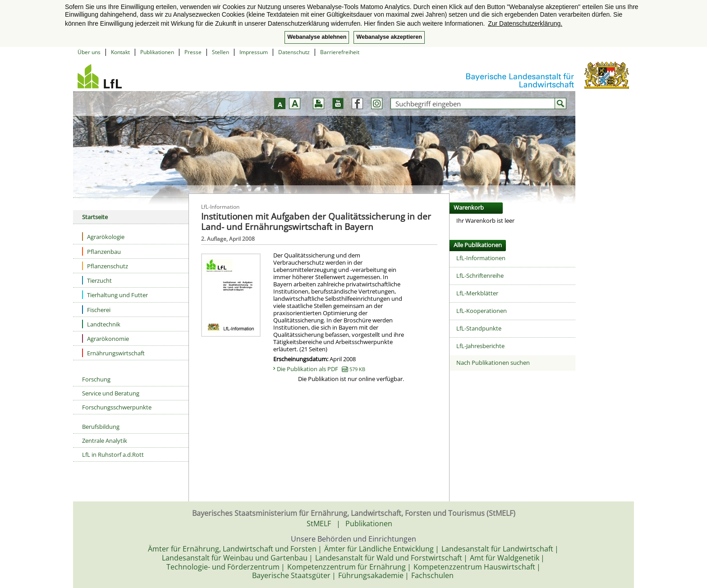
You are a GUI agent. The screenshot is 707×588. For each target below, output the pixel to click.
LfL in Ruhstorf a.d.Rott (113, 455)
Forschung (96, 379)
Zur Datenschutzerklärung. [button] (525, 23)
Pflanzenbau (101, 251)
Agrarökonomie (106, 338)
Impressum (254, 52)
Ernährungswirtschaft (113, 353)
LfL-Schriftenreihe (480, 276)
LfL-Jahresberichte (480, 346)
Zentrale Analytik (105, 441)
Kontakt (120, 52)
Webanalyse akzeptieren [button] (389, 37)
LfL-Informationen (481, 258)
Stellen (220, 52)
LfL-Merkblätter (477, 293)
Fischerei (96, 310)
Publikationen (157, 52)
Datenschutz (294, 52)
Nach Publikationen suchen (493, 363)
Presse (193, 52)
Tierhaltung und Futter (115, 295)
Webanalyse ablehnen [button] (317, 37)
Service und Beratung (111, 393)
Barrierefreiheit (340, 52)
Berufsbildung (101, 427)
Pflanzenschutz (105, 266)
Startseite (95, 217)
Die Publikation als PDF (321, 369)
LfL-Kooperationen (482, 311)
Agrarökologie (103, 237)
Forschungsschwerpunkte (117, 407)
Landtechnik (101, 324)
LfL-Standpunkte (479, 328)
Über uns (89, 52)
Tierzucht (97, 280)
